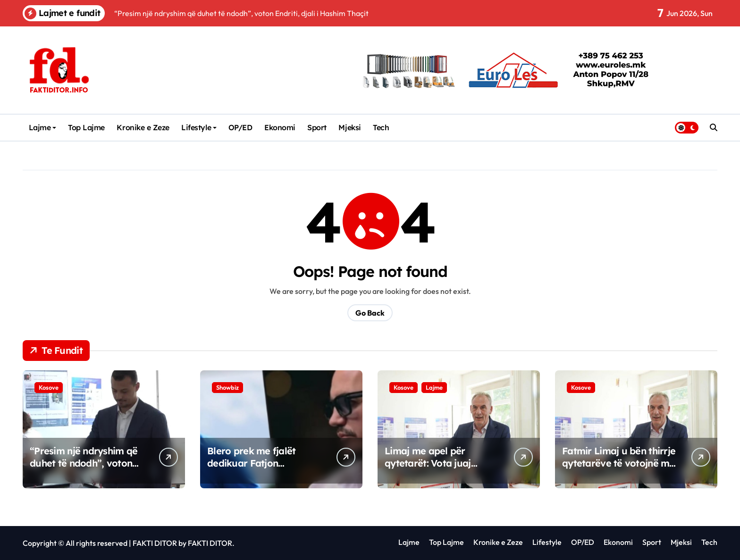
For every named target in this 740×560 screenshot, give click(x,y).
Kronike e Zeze (143, 127)
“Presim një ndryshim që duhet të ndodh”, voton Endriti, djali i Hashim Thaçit (84, 469)
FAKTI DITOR (155, 543)
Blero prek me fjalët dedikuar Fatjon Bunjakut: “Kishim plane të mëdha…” (260, 469)
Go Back (370, 313)
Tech (381, 127)
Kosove (49, 387)
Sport (317, 127)
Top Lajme (86, 127)
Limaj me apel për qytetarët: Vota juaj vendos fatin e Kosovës (436, 463)
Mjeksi (349, 127)
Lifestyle (199, 127)
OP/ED (240, 127)
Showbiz (227, 387)
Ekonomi (280, 127)
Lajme (43, 127)
